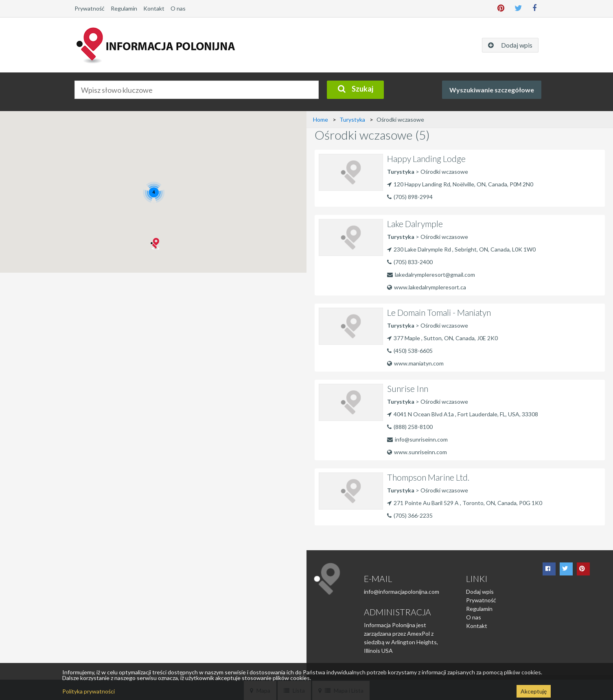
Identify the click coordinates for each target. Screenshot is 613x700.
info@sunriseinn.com (421, 439)
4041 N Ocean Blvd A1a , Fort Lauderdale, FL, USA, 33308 (463, 414)
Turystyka (352, 119)
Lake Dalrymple (415, 224)
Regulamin (124, 8)
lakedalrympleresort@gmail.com (435, 275)
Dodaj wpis (480, 592)
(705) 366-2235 (413, 515)
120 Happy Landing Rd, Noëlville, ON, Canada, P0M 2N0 (460, 184)
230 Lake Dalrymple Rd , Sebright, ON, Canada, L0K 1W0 (461, 249)
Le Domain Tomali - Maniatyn (439, 312)
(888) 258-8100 (413, 427)
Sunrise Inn (408, 388)
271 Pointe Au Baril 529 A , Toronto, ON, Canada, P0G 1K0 (465, 503)
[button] (154, 244)
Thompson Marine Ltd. (428, 477)
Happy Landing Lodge (426, 159)
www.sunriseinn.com (417, 452)
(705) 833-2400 (413, 262)
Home (321, 119)
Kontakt (154, 8)
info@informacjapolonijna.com (402, 592)
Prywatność (90, 8)
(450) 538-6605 (413, 351)
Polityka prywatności (89, 691)
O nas (178, 8)
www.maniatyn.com (415, 363)
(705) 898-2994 (413, 197)
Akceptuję (534, 691)
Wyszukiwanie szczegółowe (492, 90)
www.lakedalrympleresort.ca (427, 287)
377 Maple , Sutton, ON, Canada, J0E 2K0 (442, 338)
